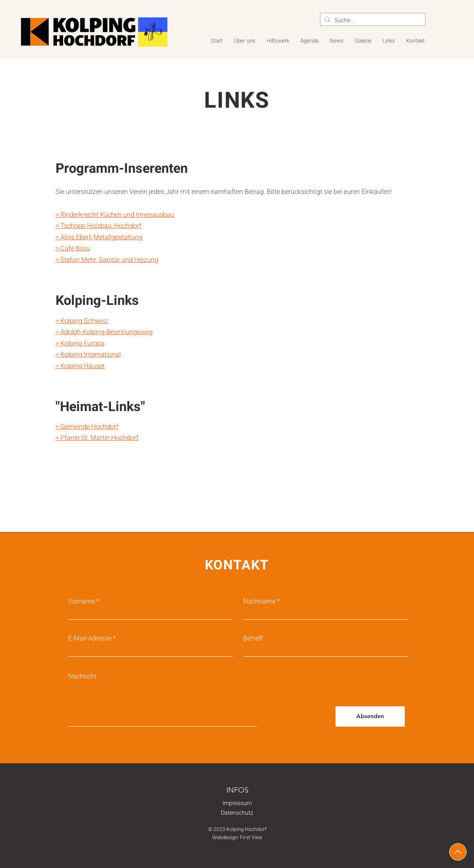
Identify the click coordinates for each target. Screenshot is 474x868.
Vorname (81, 602)
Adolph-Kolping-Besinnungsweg (106, 332)
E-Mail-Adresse (90, 639)
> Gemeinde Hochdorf (87, 427)
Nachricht (82, 677)
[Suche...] (372, 20)
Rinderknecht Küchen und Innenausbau (117, 215)
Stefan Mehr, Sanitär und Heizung (109, 260)
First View (251, 837)
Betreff (253, 639)
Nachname (259, 602)
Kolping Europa (82, 344)
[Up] (458, 852)
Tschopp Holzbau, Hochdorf (101, 226)
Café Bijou (75, 248)
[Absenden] (370, 716)
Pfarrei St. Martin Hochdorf (99, 438)
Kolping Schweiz (84, 321)
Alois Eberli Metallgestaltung (101, 237)
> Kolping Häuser (80, 366)
